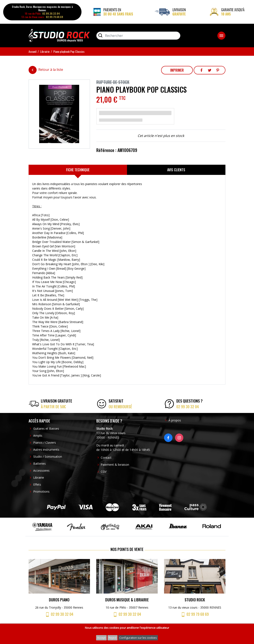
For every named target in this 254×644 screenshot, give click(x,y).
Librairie (39, 477)
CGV (104, 472)
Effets (37, 484)
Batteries (39, 463)
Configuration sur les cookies (138, 638)
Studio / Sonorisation (48, 457)
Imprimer (177, 70)
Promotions (41, 491)
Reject (113, 638)
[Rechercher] (138, 36)
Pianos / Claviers (45, 443)
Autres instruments (46, 450)
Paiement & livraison (115, 465)
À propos (175, 420)
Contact (106, 458)
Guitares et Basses (46, 429)
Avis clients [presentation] (176, 170)
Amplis (38, 436)
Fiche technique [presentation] (78, 170)
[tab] (78, 170)
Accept (101, 638)
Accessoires (41, 470)
